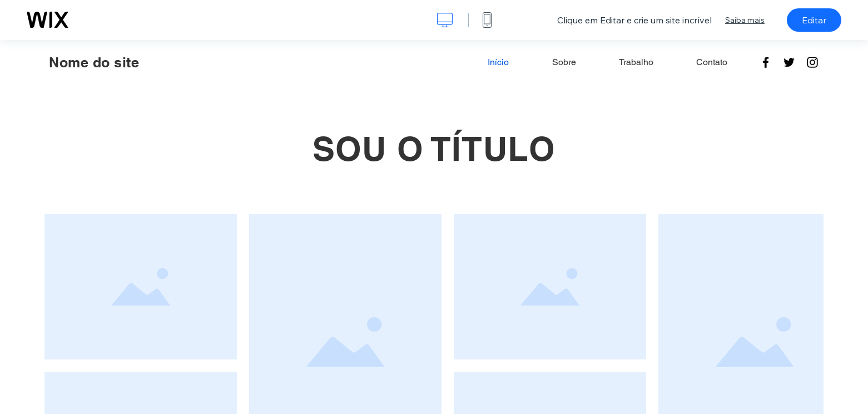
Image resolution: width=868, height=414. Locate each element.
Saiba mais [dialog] (745, 20)
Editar (814, 20)
